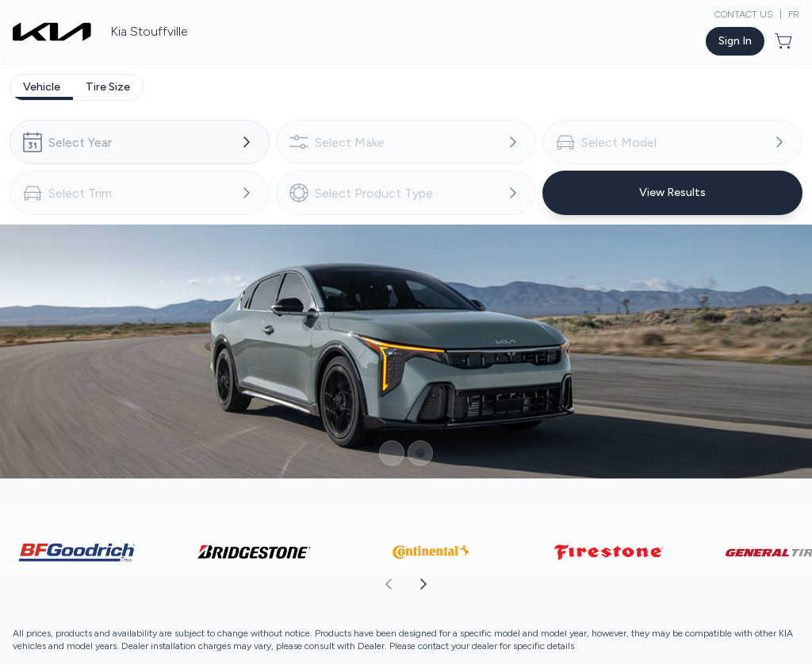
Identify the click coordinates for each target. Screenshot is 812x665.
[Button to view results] (672, 193)
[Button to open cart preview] (785, 41)
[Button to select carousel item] (392, 453)
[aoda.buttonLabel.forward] (608, 584)
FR (794, 14)
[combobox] (140, 142)
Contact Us (744, 14)
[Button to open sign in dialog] (735, 41)
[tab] (42, 87)
